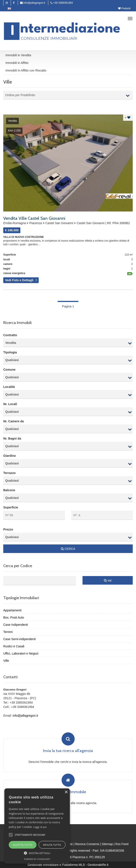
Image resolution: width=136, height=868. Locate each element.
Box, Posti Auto (14, 617)
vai (108, 580)
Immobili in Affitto (17, 63)
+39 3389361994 (62, 3)
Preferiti (124, 9)
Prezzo (8, 529)
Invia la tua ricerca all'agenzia (68, 751)
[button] (11, 835)
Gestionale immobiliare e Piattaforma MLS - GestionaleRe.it (68, 865)
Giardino (10, 456)
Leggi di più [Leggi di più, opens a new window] (40, 827)
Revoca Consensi (87, 844)
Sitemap (107, 844)
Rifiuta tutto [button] (52, 845)
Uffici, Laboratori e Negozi (21, 653)
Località (9, 387)
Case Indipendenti (16, 625)
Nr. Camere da (14, 421)
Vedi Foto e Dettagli (19, 280)
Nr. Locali (10, 404)
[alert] (37, 826)
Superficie (11, 507)
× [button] (66, 792)
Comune (9, 370)
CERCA (68, 549)
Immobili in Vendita (18, 55)
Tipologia (10, 352)
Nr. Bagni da (12, 438)
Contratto (10, 335)
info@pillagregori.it (33, 3)
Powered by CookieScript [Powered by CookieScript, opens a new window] (37, 859)
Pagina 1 (68, 306)
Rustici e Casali (14, 646)
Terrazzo (9, 473)
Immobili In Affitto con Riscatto (26, 70)
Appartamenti (12, 610)
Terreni (8, 632)
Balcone (9, 490)
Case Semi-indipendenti (20, 639)
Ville (6, 661)
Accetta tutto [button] (23, 845)
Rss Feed (122, 844)
